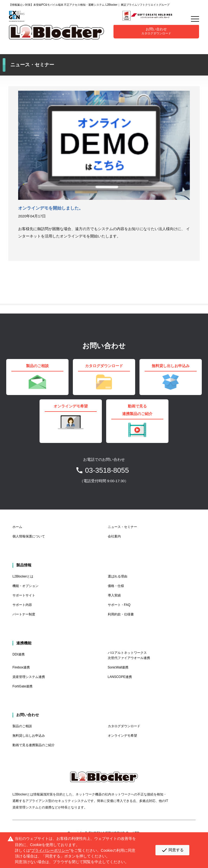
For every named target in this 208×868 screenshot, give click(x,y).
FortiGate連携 (22, 686)
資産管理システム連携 (29, 677)
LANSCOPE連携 (120, 677)
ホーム (17, 527)
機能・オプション (25, 586)
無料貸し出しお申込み (29, 736)
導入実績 (114, 595)
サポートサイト (24, 595)
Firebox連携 (21, 667)
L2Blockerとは (23, 576)
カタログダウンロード (124, 726)
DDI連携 (19, 654)
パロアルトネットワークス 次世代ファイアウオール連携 (129, 655)
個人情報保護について (29, 536)
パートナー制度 (24, 614)
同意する (172, 850)
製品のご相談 (22, 726)
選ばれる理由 (118, 576)
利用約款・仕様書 (121, 614)
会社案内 (114, 536)
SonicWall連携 (118, 667)
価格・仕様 (116, 586)
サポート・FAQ (119, 605)
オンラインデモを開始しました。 (51, 208)
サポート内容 (22, 605)
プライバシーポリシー (50, 850)
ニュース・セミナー (122, 527)
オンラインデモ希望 (122, 736)
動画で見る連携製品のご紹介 (34, 745)
